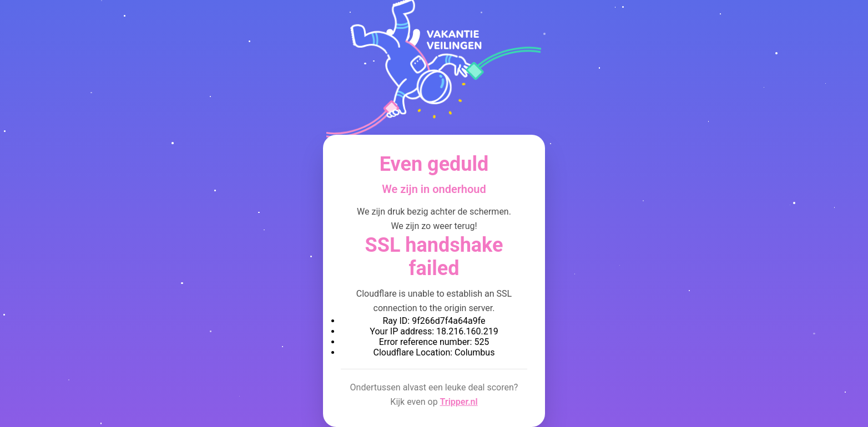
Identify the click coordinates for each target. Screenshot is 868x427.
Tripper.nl (459, 402)
